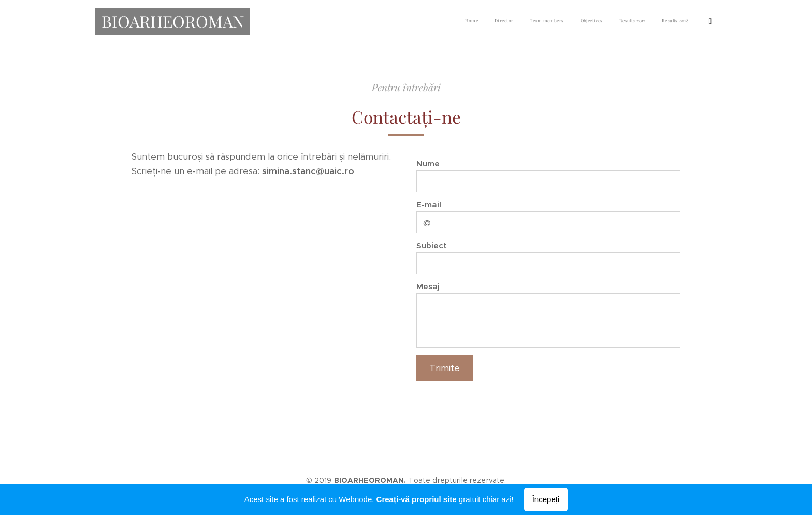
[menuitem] (587, 21)
